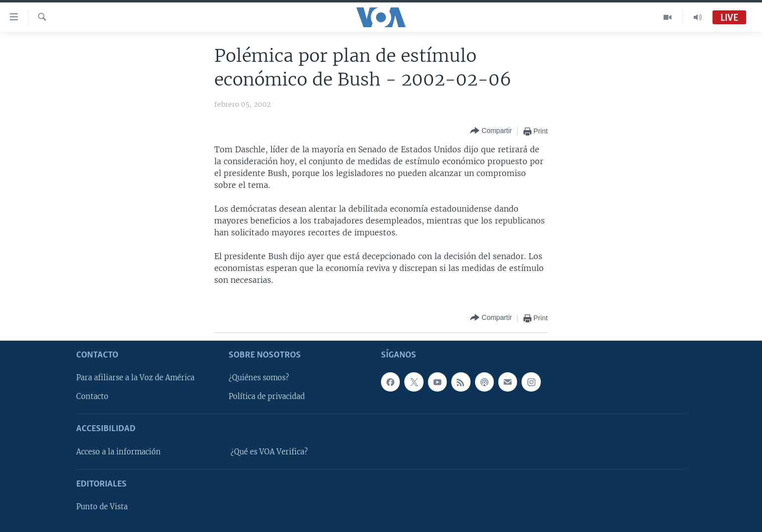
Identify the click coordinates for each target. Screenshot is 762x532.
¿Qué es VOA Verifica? (269, 452)
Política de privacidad (267, 397)
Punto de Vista (102, 507)
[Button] (491, 131)
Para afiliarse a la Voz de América (135, 378)
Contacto (92, 397)
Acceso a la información (119, 452)
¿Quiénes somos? (259, 378)
